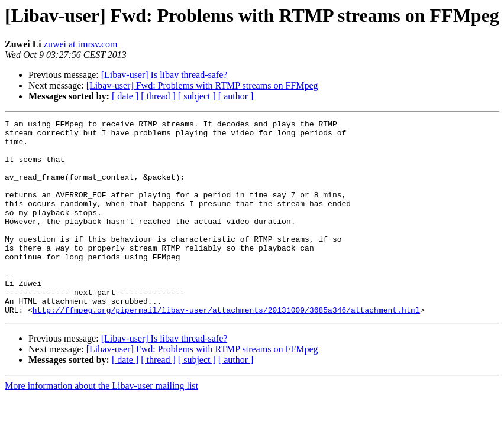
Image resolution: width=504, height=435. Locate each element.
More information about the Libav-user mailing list (101, 425)
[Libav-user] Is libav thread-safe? (164, 75)
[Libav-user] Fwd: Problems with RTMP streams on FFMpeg (202, 85)
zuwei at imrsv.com (81, 44)
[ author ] (236, 96)
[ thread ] (158, 96)
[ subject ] (197, 96)
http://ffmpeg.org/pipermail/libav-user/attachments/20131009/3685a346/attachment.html (226, 349)
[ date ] (125, 96)
